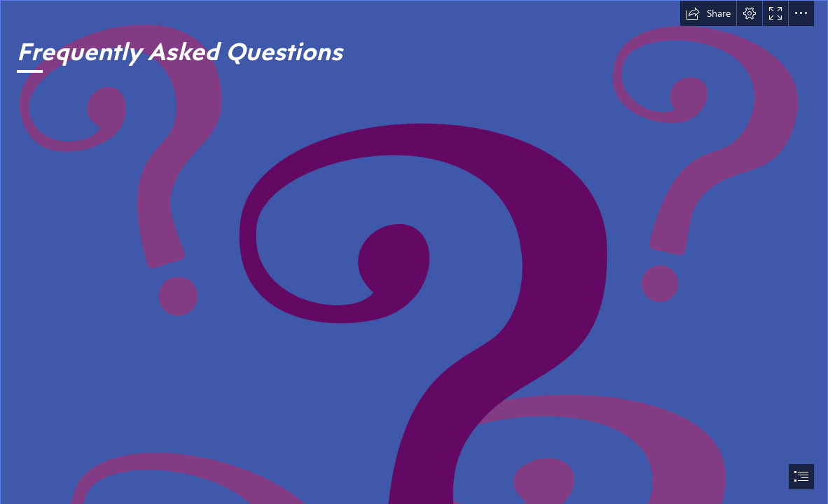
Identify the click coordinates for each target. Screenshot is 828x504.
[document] (414, 252)
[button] (708, 13)
